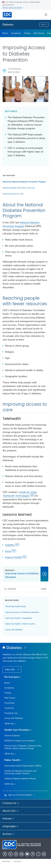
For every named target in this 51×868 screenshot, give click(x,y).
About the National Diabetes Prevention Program (24, 182)
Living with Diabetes (14, 630)
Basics (5, 33)
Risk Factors (39, 33)
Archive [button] (8, 834)
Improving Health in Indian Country (20, 624)
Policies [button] (8, 819)
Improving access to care (13, 194)
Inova (11, 551)
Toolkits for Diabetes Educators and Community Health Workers (20, 772)
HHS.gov (6, 861)
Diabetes (8, 25)
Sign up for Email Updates (20, 795)
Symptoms (16, 33)
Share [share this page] (44, 589)
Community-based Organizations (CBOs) (23, 766)
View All (10, 669)
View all (10, 724)
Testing (27, 33)
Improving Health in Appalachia (18, 618)
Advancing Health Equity (16, 606)
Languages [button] (11, 826)
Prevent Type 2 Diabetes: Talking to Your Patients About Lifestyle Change (23, 747)
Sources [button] (12, 589)
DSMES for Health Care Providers (20, 741)
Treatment (9, 708)
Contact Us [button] (11, 803)
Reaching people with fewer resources (19, 188)
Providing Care (11, 713)
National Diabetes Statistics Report (20, 779)
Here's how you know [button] (13, 7)
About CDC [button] (11, 811)
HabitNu (12, 545)
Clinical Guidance (12, 736)
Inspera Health (16, 557)
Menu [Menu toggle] (44, 25)
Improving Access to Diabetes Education (22, 612)
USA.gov (18, 861)
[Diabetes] (26, 648)
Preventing (9, 703)
